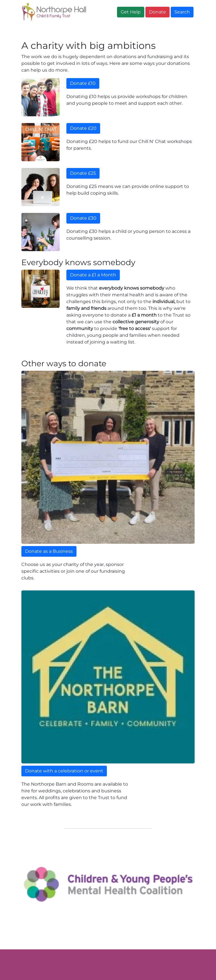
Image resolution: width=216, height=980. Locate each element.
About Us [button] (60, 30)
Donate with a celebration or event (64, 771)
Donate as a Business (49, 551)
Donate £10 (83, 83)
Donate (157, 12)
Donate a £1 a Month (93, 275)
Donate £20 (83, 128)
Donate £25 (83, 173)
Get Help (131, 12)
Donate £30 (83, 218)
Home (31, 30)
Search (182, 12)
